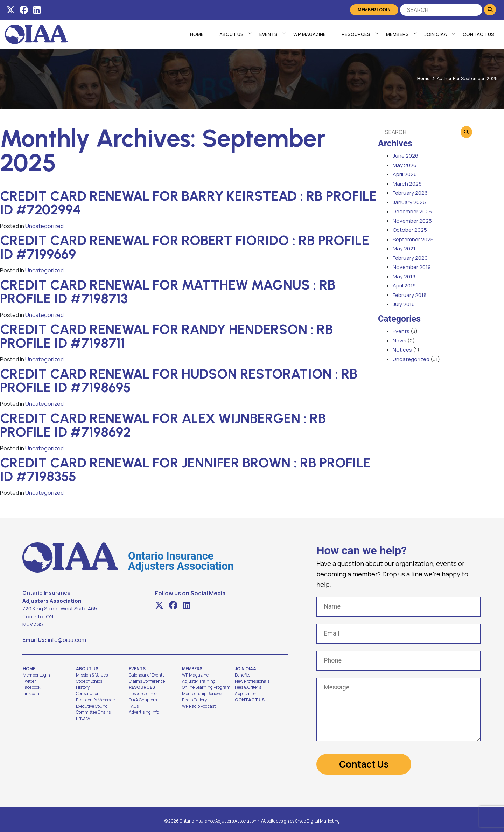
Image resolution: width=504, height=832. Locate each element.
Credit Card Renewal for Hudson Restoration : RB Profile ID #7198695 (179, 381)
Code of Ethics (89, 681)
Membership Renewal (203, 694)
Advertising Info (144, 712)
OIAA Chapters (143, 700)
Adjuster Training (199, 681)
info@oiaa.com (67, 640)
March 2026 (407, 184)
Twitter (29, 681)
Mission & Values (92, 675)
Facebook (31, 687)
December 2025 (412, 211)
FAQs (134, 706)
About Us (231, 34)
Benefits (243, 675)
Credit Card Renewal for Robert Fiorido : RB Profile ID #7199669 (185, 247)
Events (268, 34)
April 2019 (404, 286)
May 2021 (404, 248)
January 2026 (409, 202)
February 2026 (410, 193)
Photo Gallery (194, 700)
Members (397, 34)
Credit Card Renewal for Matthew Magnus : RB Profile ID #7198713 (168, 292)
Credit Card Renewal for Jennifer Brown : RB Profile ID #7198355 (185, 470)
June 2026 (405, 156)
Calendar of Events (147, 675)
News (400, 341)
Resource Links (143, 694)
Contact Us (478, 34)
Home (196, 34)
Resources (355, 34)
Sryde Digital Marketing (317, 818)
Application (246, 694)
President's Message (95, 700)
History (83, 687)
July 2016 (404, 304)
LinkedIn (31, 694)
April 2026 (405, 174)
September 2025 (413, 239)
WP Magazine (309, 34)
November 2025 (412, 221)
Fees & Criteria (248, 687)
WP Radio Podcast (199, 706)
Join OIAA (435, 34)
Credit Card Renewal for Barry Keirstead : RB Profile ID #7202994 (188, 203)
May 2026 (405, 165)
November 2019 (412, 267)
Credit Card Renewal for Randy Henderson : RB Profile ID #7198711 (167, 336)
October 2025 (410, 230)
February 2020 (410, 258)
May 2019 (404, 276)
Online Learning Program (206, 687)
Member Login (375, 10)
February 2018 (410, 295)
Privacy (83, 719)
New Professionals (252, 681)
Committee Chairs (93, 712)
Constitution (88, 694)
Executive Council (93, 706)
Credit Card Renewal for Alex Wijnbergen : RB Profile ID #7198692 (163, 425)
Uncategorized (44, 226)
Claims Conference (147, 681)
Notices (402, 350)
